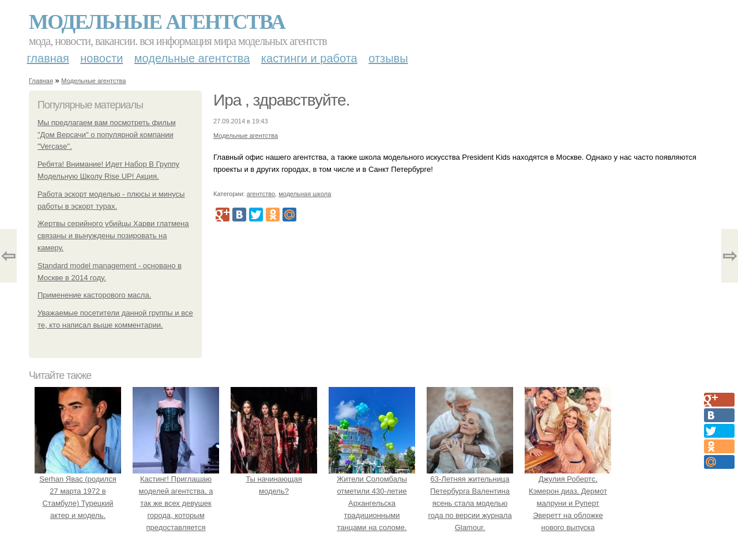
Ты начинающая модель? (274, 480)
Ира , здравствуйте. (281, 100)
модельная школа (305, 194)
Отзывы (388, 58)
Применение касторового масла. (94, 295)
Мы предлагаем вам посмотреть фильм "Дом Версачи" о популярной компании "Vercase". (107, 135)
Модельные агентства (157, 22)
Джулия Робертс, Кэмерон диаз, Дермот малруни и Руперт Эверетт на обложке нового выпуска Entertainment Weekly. (568, 503)
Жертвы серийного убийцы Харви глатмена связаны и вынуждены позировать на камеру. (113, 236)
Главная (48, 58)
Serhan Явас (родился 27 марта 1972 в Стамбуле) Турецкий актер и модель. (78, 491)
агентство (261, 194)
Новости (101, 58)
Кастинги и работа (309, 58)
